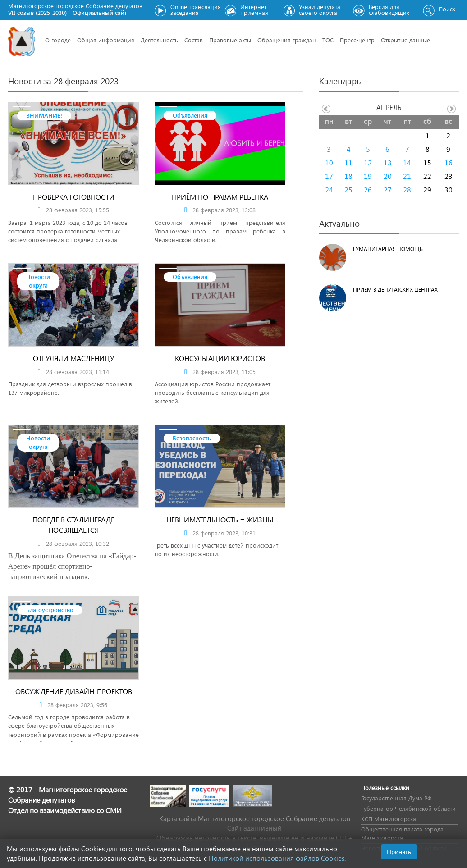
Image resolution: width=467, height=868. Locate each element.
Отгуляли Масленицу (73, 358)
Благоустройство (50, 610)
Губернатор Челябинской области (408, 808)
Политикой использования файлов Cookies (277, 858)
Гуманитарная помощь (388, 249)
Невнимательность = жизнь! (220, 519)
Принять (399, 852)
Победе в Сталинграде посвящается (73, 525)
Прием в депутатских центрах (395, 290)
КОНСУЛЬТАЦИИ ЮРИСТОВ (220, 358)
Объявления (190, 115)
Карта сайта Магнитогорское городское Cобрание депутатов (255, 818)
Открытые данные (405, 40)
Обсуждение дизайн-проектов (74, 691)
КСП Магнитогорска (389, 819)
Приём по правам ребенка (220, 197)
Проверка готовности (74, 197)
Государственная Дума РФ (396, 798)
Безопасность (192, 438)
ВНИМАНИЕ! (44, 115)
